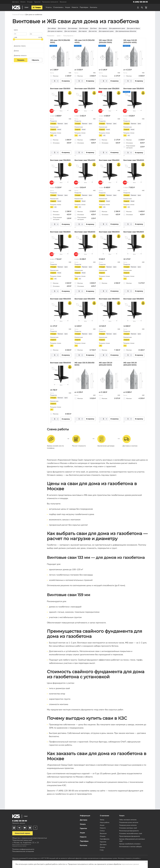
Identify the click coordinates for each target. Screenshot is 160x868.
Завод (102, 820)
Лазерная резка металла (128, 825)
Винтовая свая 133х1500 (60, 89)
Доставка (16, 2)
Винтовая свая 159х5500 (134, 299)
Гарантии (37, 2)
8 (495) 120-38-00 (140, 2)
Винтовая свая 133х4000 (85, 160)
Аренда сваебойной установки (130, 844)
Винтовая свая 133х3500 (60, 160)
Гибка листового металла (128, 820)
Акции (68, 7)
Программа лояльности (50, 2)
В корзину (66, 81)
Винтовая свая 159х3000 (109, 232)
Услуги (48, 7)
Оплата (23, 2)
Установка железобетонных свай (131, 833)
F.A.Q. (102, 850)
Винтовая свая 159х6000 (61, 363)
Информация (85, 816)
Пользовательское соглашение (23, 851)
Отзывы (30, 2)
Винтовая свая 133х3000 (134, 89)
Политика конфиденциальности (23, 849)
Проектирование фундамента (129, 836)
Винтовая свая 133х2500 (109, 89)
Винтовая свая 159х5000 (109, 299)
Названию (50, 36)
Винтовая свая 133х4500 (109, 160)
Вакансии (63, 2)
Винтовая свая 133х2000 (85, 89)
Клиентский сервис (22, 833)
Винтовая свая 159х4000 (61, 299)
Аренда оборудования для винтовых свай (132, 840)
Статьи (102, 831)
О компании (58, 7)
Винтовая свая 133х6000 (85, 232)
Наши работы (105, 822)
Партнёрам (84, 7)
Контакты (94, 7)
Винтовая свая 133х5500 (60, 232)
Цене (59, 36)
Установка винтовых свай (128, 828)
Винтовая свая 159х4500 (85, 299)
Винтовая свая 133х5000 (134, 160)
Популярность (68, 36)
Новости (75, 7)
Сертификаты (105, 839)
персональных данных (130, 864)
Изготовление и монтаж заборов (130, 847)
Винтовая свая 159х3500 (134, 232)
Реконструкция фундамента (129, 831)
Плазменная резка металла (129, 822)
